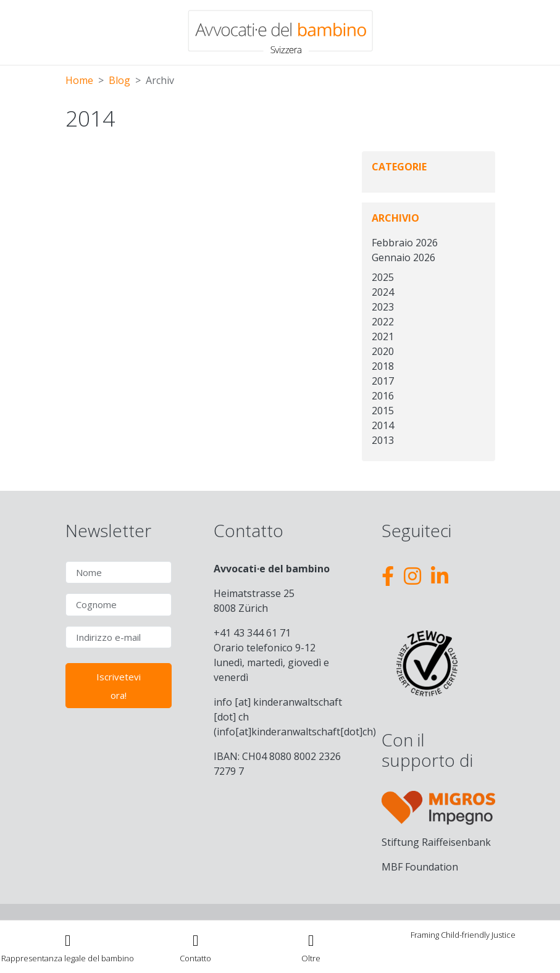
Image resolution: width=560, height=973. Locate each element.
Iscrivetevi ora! (119, 686)
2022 (383, 322)
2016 (383, 396)
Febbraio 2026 (405, 243)
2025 (383, 277)
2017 (383, 381)
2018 (383, 366)
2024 (383, 292)
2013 (383, 440)
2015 (383, 411)
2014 (383, 425)
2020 (383, 351)
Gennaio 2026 (403, 257)
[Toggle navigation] (311, 947)
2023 (383, 307)
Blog (119, 80)
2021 (383, 336)
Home (79, 80)
